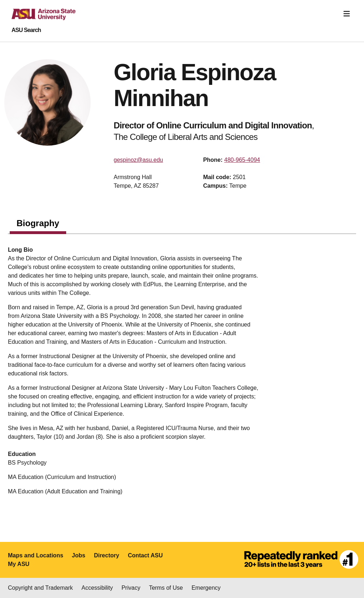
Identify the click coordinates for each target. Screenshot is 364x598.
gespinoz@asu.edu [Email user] (138, 160)
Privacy (131, 588)
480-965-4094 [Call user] (242, 160)
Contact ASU (145, 555)
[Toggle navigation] (347, 14)
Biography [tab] (38, 223)
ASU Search (26, 30)
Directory (106, 555)
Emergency (206, 588)
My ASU (19, 564)
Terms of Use (166, 588)
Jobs (79, 555)
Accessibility (97, 588)
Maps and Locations (36, 555)
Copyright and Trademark (40, 588)
